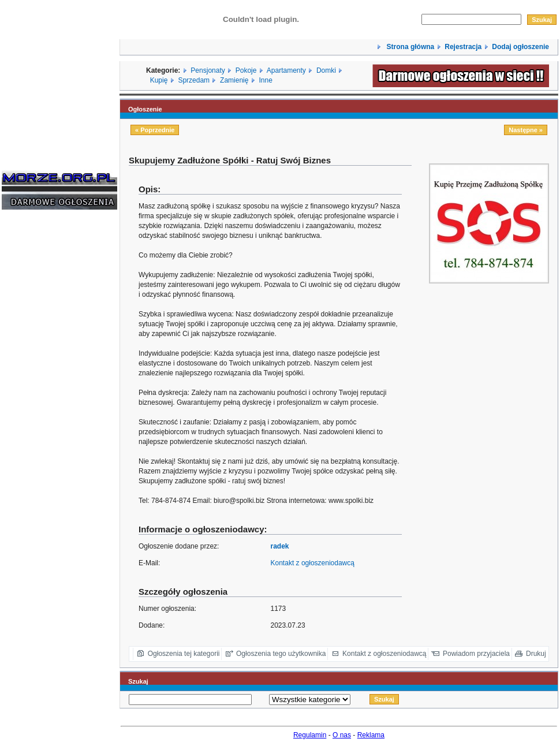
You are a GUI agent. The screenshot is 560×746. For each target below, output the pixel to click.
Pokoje (246, 70)
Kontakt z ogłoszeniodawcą (313, 563)
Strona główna (409, 47)
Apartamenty (286, 70)
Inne (265, 80)
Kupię (159, 80)
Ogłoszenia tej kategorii (184, 654)
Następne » (526, 130)
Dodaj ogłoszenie (520, 47)
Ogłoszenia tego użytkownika (281, 654)
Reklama (371, 735)
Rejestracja (463, 47)
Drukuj (536, 654)
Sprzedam (194, 80)
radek (280, 546)
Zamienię (234, 80)
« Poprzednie (155, 130)
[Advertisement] (36, 394)
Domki (326, 70)
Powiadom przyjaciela (476, 654)
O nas (342, 735)
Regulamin (310, 735)
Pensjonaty (208, 70)
